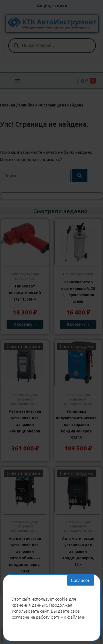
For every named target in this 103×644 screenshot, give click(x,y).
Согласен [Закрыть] (81, 580)
